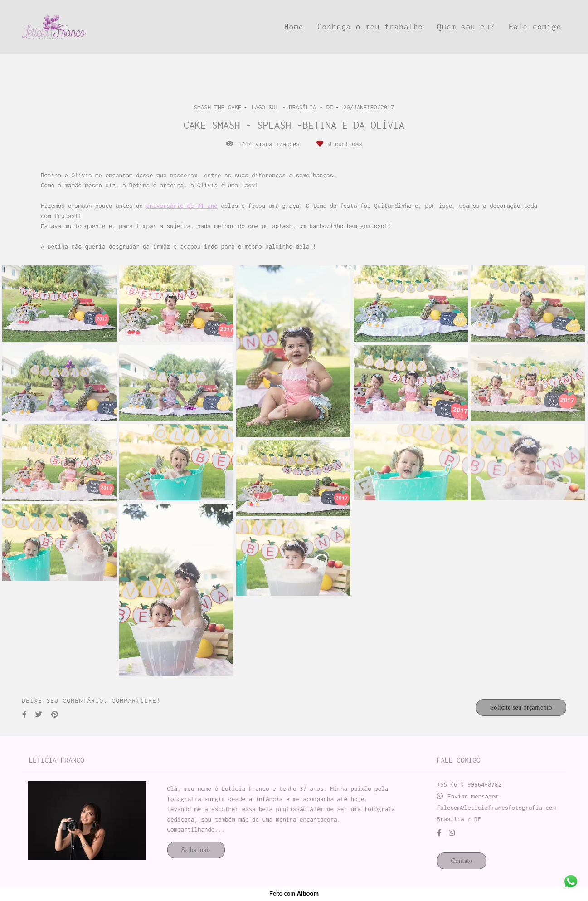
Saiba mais (196, 850)
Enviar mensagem (473, 796)
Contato (462, 861)
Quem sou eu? (466, 27)
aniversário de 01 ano (182, 206)
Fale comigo (535, 27)
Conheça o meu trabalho (370, 27)
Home (294, 27)
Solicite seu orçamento (521, 707)
